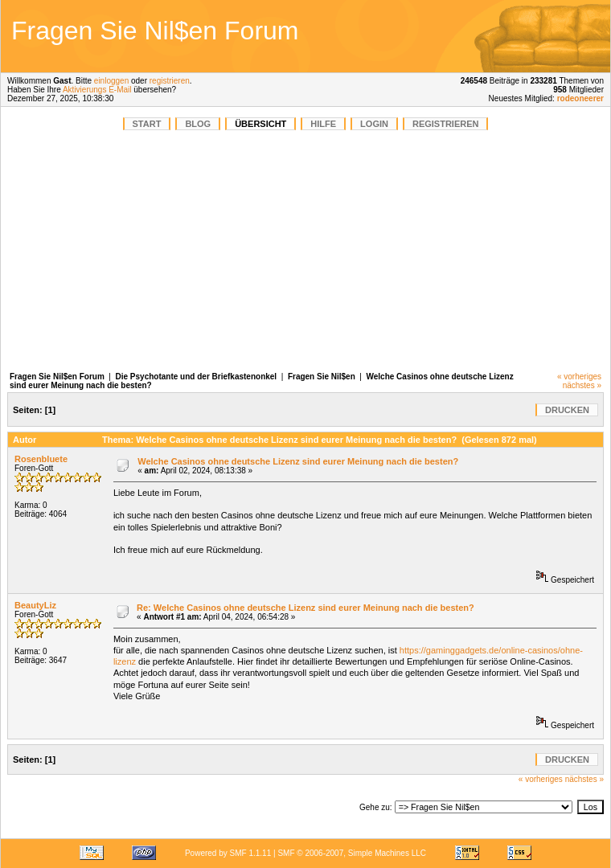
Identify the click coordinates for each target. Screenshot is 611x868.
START (147, 124)
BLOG (198, 124)
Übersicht (260, 124)
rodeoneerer (580, 98)
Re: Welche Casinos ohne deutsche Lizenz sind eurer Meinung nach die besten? (305, 608)
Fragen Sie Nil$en (322, 377)
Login (374, 124)
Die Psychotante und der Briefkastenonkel (197, 377)
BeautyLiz (35, 605)
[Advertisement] (305, 251)
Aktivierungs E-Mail (97, 90)
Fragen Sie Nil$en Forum (57, 377)
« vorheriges (579, 377)
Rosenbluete (41, 459)
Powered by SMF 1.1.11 (228, 853)
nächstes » (582, 385)
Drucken (567, 410)
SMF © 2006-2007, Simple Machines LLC (352, 853)
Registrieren (446, 124)
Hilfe (323, 124)
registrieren (170, 81)
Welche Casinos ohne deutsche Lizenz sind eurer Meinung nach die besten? (298, 461)
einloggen (111, 81)
